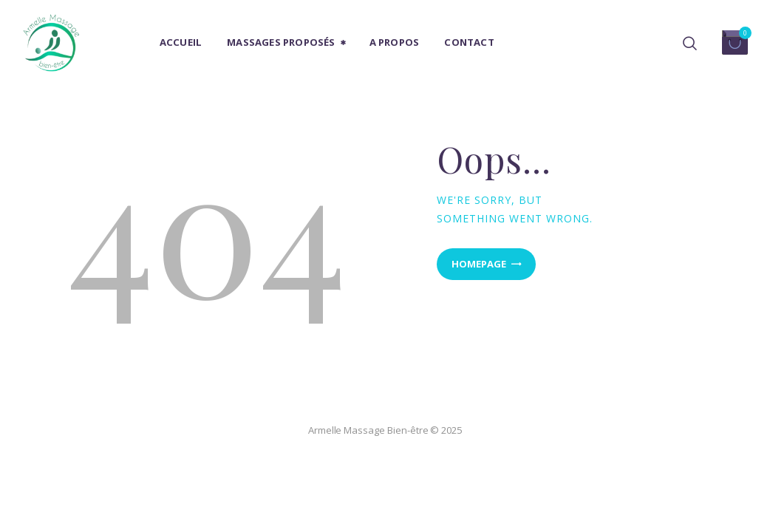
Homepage (479, 264)
